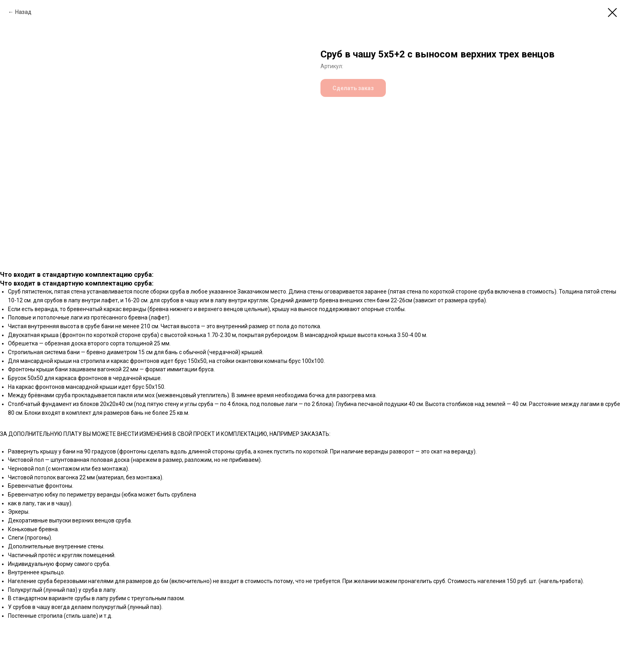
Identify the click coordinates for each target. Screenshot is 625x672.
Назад (23, 12)
